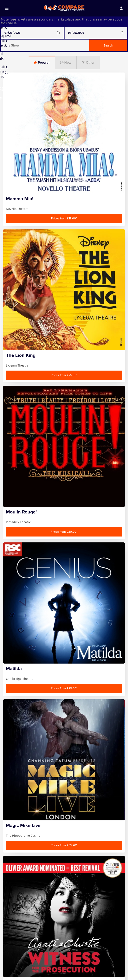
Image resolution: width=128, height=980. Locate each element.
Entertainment (64, 422)
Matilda (53, 972)
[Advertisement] (64, 345)
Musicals (105, 399)
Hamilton (14, 976)
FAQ (10, 925)
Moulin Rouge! (59, 977)
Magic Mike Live (59, 960)
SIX (90, 960)
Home (12, 920)
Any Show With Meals (19, 968)
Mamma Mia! (57, 966)
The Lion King (98, 972)
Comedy (23, 399)
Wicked (93, 977)
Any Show (14, 960)
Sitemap (13, 943)
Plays (64, 399)
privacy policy (98, 878)
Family (23, 422)
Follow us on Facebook (87, 884)
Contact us (15, 931)
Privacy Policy (18, 937)
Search (108, 45)
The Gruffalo (98, 966)
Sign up (102, 868)
